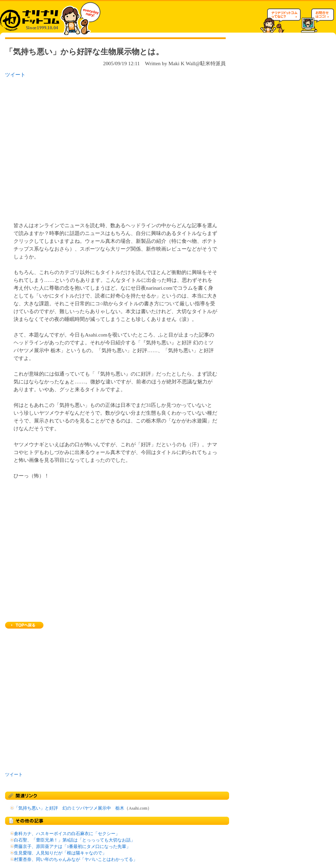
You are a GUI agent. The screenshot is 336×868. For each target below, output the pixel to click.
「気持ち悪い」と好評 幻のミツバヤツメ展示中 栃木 (69, 808)
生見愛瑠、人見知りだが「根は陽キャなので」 (60, 853)
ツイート (15, 75)
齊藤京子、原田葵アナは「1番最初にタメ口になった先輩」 (72, 847)
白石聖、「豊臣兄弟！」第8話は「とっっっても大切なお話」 (74, 840)
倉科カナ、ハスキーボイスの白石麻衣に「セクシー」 (67, 834)
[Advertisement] (64, 148)
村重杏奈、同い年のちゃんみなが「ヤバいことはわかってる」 (76, 860)
